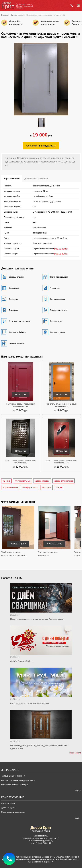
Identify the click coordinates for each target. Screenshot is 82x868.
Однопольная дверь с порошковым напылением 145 (62, 462)
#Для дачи (47, 487)
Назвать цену (18, 544)
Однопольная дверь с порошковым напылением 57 (62, 405)
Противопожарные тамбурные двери (18, 780)
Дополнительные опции (36, 179)
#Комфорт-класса (30, 487)
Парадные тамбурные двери (14, 785)
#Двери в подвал (42, 481)
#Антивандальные (22, 481)
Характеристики (12, 179)
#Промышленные (10, 487)
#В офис (6, 481)
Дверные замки (8, 803)
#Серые (59, 487)
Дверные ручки (8, 808)
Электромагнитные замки (13, 812)
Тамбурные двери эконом (13, 776)
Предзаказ (20, 395)
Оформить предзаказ (41, 146)
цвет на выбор (61, 248)
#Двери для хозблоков (63, 481)
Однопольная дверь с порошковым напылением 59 (21, 462)
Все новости (75, 753)
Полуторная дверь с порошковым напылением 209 (20, 405)
